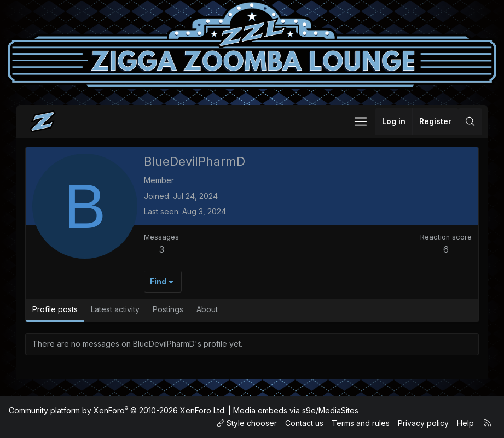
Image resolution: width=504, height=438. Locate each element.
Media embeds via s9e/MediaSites (296, 410)
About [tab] (207, 309)
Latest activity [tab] (115, 309)
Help (465, 423)
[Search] (470, 121)
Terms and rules (361, 423)
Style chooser (247, 423)
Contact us (304, 423)
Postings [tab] (168, 309)
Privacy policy (423, 423)
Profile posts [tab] (55, 309)
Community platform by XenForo (117, 410)
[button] (361, 121)
